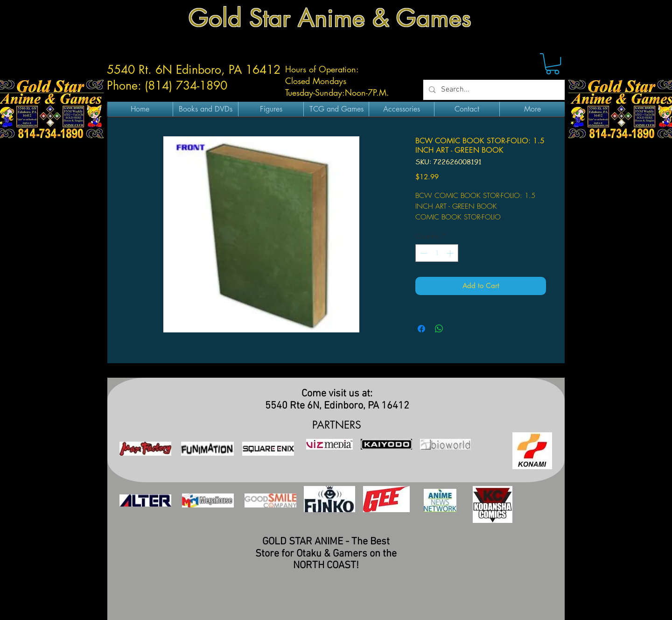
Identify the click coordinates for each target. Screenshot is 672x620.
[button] (553, 64)
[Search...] (493, 90)
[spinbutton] (437, 253)
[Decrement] (423, 253)
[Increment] (451, 253)
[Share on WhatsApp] (439, 329)
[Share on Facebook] (421, 329)
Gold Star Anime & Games (330, 18)
